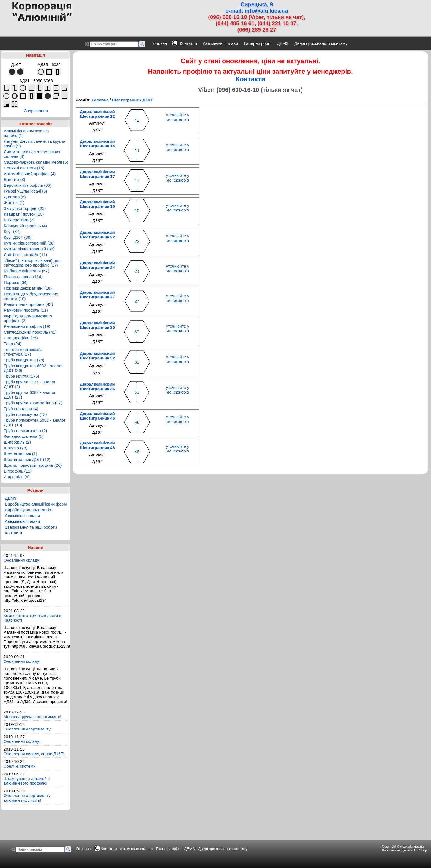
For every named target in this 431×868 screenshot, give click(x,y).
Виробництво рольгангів (28, 510)
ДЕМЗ (283, 43)
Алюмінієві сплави (221, 43)
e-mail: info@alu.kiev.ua (257, 11)
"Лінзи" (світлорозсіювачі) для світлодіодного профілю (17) (32, 263)
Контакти (188, 43)
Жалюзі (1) (14, 203)
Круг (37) (12, 231)
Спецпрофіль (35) (21, 338)
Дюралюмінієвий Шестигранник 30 (97, 325)
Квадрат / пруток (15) (24, 214)
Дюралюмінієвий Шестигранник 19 (97, 204)
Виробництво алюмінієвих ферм (36, 504)
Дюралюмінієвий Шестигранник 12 (97, 114)
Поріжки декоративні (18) (28, 288)
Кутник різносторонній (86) (29, 249)
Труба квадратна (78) (24, 360)
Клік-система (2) (19, 220)
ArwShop (420, 850)
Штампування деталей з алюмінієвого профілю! (27, 781)
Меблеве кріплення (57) (27, 271)
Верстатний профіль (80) (28, 185)
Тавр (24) (13, 344)
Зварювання (36, 111)
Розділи (36, 490)
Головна (159, 43)
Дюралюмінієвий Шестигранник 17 (97, 174)
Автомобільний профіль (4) (30, 174)
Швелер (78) (16, 448)
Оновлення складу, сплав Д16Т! (34, 754)
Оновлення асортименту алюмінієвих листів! (27, 798)
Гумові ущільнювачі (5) (25, 191)
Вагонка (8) (15, 179)
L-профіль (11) (18, 471)
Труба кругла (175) (22, 376)
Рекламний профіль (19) (27, 326)
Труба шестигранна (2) (26, 431)
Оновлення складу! (22, 560)
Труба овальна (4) (21, 409)
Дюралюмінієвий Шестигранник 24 (97, 265)
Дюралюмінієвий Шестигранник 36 (97, 386)
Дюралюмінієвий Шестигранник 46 (97, 416)
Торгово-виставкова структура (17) (23, 352)
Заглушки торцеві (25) (25, 208)
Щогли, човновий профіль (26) (33, 465)
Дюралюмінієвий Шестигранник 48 (97, 445)
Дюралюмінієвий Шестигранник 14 (97, 144)
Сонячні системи (20, 766)
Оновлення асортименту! (28, 729)
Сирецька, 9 (257, 4)
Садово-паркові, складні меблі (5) (36, 162)
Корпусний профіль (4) (25, 226)
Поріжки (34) (16, 282)
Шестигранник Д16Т (132, 100)
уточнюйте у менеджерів (178, 117)
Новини (36, 547)
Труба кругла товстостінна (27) (33, 403)
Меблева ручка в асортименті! (32, 717)
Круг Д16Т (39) (18, 237)
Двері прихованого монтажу (321, 43)
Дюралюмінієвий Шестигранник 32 (97, 356)
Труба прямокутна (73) (25, 414)
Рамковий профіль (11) (26, 310)
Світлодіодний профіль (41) (30, 332)
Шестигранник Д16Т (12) (27, 459)
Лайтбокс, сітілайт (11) (25, 255)
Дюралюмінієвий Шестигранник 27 (97, 295)
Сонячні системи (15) (24, 168)
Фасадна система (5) (24, 436)
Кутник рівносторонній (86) (29, 243)
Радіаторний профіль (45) (28, 304)
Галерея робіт (257, 43)
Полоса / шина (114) (23, 277)
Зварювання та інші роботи (31, 527)
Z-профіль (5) (17, 477)
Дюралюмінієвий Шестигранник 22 (97, 235)
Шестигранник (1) (20, 454)
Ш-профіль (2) (17, 442)
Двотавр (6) (15, 197)
